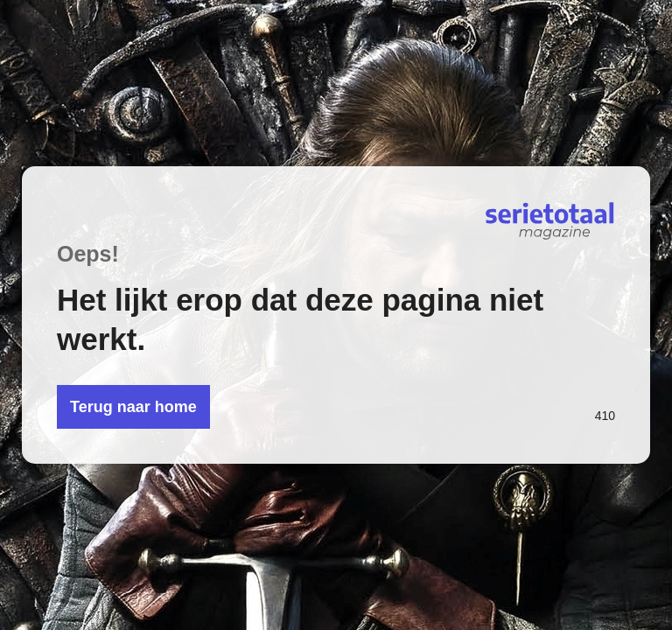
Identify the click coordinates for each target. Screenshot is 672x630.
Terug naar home (133, 407)
